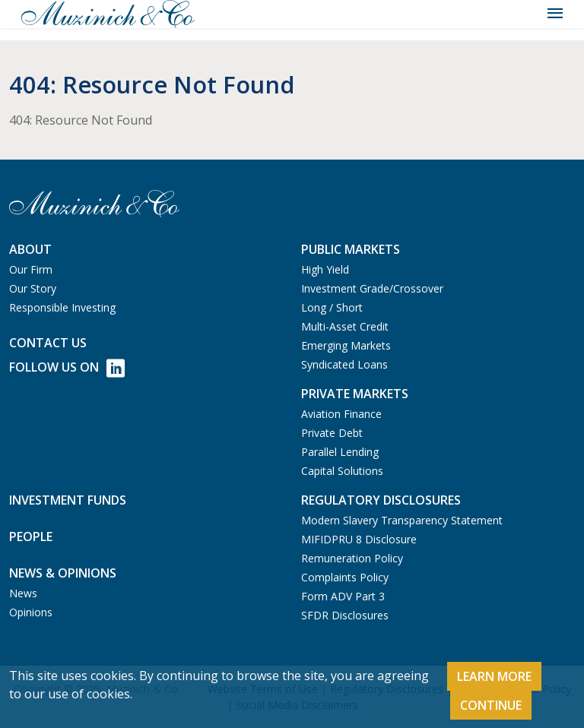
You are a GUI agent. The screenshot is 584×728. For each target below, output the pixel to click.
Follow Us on (67, 368)
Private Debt (332, 433)
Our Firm (31, 269)
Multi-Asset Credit (345, 326)
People (31, 537)
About (30, 249)
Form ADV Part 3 (343, 596)
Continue (491, 705)
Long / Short (332, 307)
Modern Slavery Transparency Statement (402, 520)
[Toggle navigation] (555, 14)
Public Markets (351, 249)
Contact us (48, 343)
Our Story (33, 288)
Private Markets (355, 394)
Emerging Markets (346, 345)
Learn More (494, 676)
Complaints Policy (345, 577)
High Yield (325, 269)
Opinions (31, 612)
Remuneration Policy (352, 558)
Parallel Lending (340, 452)
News (23, 593)
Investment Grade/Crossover (372, 288)
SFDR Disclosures (345, 615)
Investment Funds (68, 500)
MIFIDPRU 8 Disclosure (359, 539)
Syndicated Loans (344, 364)
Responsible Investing (62, 307)
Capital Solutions (342, 471)
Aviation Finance (341, 414)
